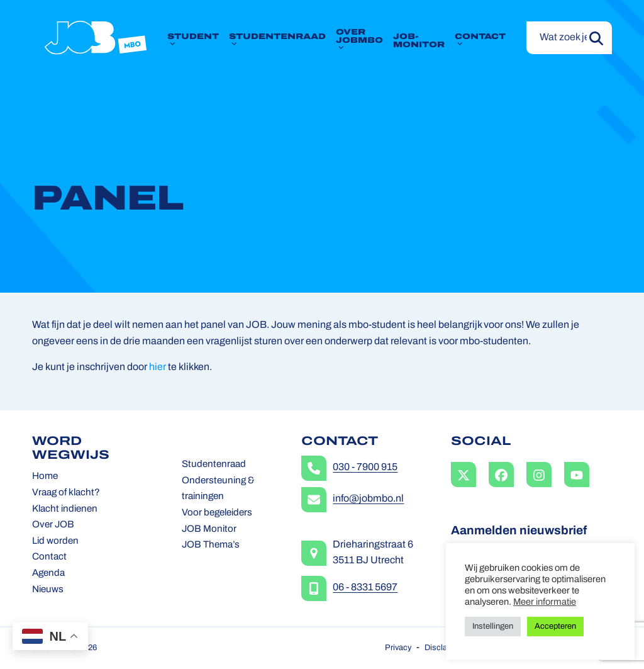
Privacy (398, 648)
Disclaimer (444, 648)
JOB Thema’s (211, 545)
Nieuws (48, 590)
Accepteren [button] (555, 627)
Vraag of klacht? (66, 493)
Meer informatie (545, 603)
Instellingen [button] (493, 627)
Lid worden (55, 542)
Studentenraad (214, 465)
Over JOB (53, 525)
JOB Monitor (209, 530)
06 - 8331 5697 (365, 588)
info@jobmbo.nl (368, 499)
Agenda (48, 574)
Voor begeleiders (217, 513)
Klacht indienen (65, 509)
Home (45, 477)
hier (158, 368)
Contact (49, 557)
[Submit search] (596, 38)
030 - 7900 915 (365, 468)
